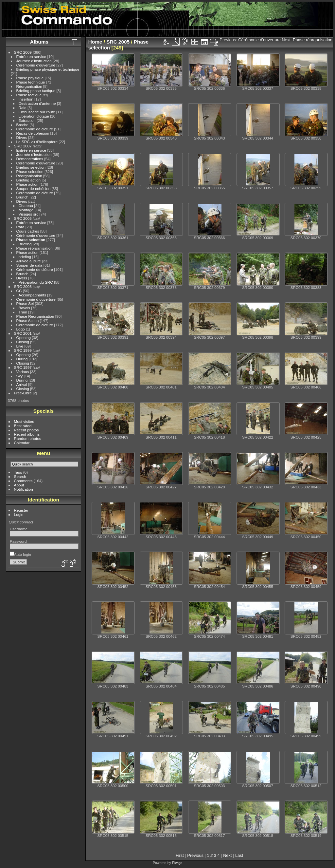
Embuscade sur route (37, 112)
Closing (23, 342)
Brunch (22, 197)
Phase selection (30, 171)
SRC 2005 (23, 218)
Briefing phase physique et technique (48, 69)
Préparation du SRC (36, 282)
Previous (195, 855)
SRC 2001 (23, 333)
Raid (23, 108)
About (19, 485)
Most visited (24, 421)
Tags (18, 472)
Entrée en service (31, 57)
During (22, 359)
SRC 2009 (23, 52)
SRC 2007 (23, 146)
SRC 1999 (23, 350)
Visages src (29, 214)
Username (19, 529)
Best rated (23, 426)
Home (95, 42)
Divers (22, 137)
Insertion (26, 99)
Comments (23, 481)
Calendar (22, 443)
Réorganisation (29, 86)
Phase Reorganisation (35, 316)
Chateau (26, 206)
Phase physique (30, 78)
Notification (24, 489)
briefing (25, 257)
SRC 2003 (23, 286)
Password (18, 541)
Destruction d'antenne (37, 103)
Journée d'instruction (34, 61)
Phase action (27, 184)
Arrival (22, 384)
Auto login (20, 554)
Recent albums (27, 434)
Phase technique (31, 82)
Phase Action (28, 321)
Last (239, 855)
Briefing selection (31, 167)
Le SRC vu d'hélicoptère (37, 142)
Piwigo (177, 863)
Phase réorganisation (35, 248)
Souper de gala (29, 265)
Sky (20, 376)
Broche (22, 125)
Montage (26, 210)
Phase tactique (29, 95)
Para (20, 227)
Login (19, 514)
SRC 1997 (23, 367)
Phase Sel (25, 303)
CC (19, 291)
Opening (24, 338)
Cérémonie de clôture (35, 129)
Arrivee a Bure (29, 261)
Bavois (24, 308)
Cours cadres (28, 231)
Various (23, 372)
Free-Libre (23, 393)
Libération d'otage (34, 116)
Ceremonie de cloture (35, 325)
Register (21, 510)
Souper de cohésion (34, 189)
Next (227, 855)
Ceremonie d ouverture (36, 299)
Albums (39, 42)
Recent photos (26, 430)
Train (23, 312)
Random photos (28, 438)
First (180, 855)
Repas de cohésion (33, 133)
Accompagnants (32, 295)
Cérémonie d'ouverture (36, 65)
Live (20, 346)
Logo (21, 329)
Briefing (25, 244)
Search (20, 476)
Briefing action (29, 180)
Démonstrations (30, 159)
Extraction (27, 120)
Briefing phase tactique (36, 91)
